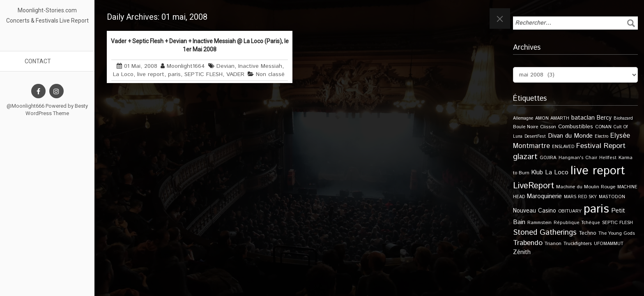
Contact (38, 61)
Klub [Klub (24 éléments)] (537, 172)
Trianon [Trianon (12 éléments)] (553, 244)
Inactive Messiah (260, 66)
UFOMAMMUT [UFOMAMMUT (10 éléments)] (609, 244)
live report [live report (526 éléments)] (598, 171)
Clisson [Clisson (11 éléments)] (548, 127)
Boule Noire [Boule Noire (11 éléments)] (526, 127)
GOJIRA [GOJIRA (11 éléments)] (548, 158)
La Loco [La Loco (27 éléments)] (557, 173)
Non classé (270, 74)
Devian (225, 66)
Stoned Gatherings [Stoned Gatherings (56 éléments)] (545, 232)
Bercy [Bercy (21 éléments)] (604, 118)
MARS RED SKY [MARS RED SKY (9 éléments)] (580, 197)
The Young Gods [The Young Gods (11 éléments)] (617, 233)
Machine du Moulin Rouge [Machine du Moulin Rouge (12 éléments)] (586, 187)
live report (151, 74)
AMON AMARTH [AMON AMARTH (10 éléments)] (552, 118)
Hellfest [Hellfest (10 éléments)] (608, 158)
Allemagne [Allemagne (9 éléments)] (523, 118)
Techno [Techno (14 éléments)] (588, 233)
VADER (235, 74)
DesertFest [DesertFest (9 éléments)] (535, 136)
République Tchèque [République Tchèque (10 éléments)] (577, 223)
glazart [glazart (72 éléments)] (525, 157)
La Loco (123, 74)
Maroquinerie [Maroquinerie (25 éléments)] (544, 196)
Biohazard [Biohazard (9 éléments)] (623, 118)
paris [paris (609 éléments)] (596, 209)
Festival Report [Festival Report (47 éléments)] (601, 146)
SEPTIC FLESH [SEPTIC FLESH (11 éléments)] (618, 223)
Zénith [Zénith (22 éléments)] (522, 252)
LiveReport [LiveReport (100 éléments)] (534, 186)
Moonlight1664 (186, 66)
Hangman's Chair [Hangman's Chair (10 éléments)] (578, 158)
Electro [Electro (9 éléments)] (601, 136)
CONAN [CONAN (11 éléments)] (603, 127)
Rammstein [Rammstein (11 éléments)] (539, 223)
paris (174, 74)
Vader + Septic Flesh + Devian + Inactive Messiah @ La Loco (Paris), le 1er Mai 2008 (200, 45)
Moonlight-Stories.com (47, 10)
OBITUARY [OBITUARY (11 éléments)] (570, 211)
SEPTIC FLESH (204, 74)
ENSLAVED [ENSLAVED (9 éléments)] (563, 147)
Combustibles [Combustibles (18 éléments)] (576, 127)
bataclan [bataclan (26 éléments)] (583, 118)
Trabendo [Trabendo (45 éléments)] (528, 243)
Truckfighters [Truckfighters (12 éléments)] (578, 244)
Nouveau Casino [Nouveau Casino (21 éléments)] (535, 211)
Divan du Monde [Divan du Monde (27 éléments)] (570, 136)
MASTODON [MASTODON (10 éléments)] (612, 197)
